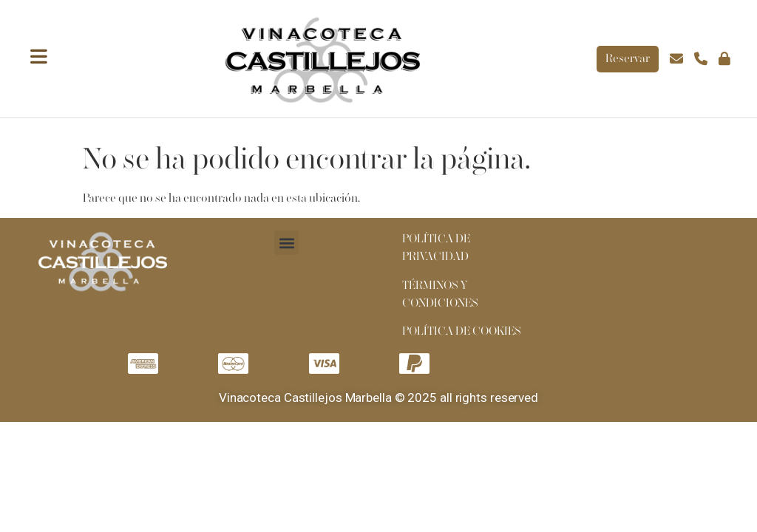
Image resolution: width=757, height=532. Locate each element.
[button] (286, 243)
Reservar (628, 59)
